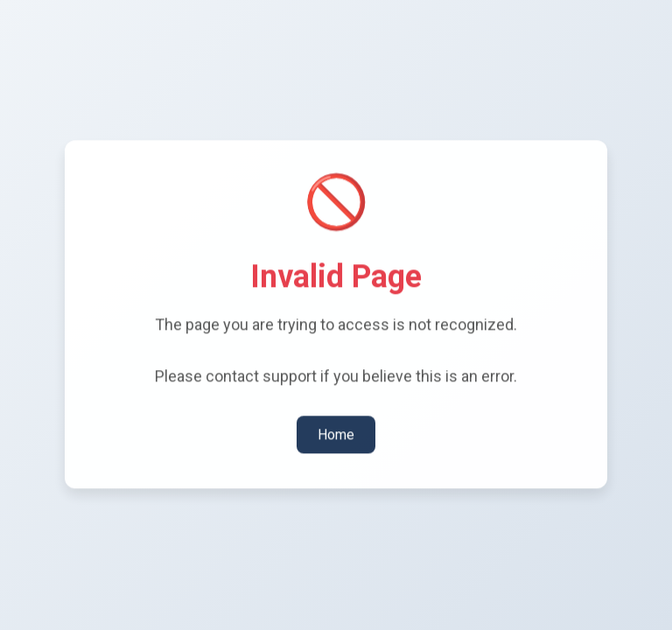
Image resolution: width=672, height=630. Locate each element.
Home (336, 434)
